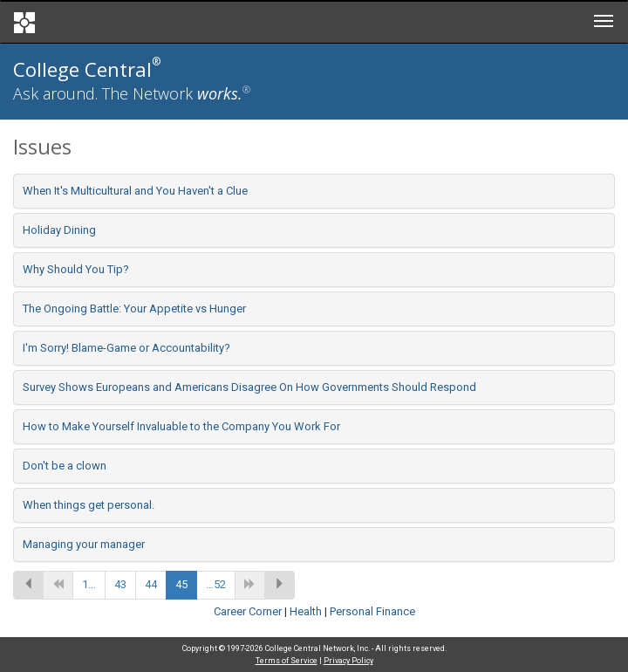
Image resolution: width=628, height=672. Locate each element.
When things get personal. (89, 505)
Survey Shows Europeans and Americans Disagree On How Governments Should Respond (249, 387)
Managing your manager (84, 544)
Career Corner (248, 611)
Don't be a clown (65, 466)
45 (181, 584)
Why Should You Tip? (76, 269)
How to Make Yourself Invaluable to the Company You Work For (181, 426)
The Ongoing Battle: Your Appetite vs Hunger (134, 309)
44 (151, 584)
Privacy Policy (348, 661)
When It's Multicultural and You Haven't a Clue (135, 191)
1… (89, 584)
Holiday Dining (59, 230)
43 (120, 584)
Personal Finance (372, 611)
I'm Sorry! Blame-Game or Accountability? (126, 348)
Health (306, 611)
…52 (216, 584)
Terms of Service (287, 661)
